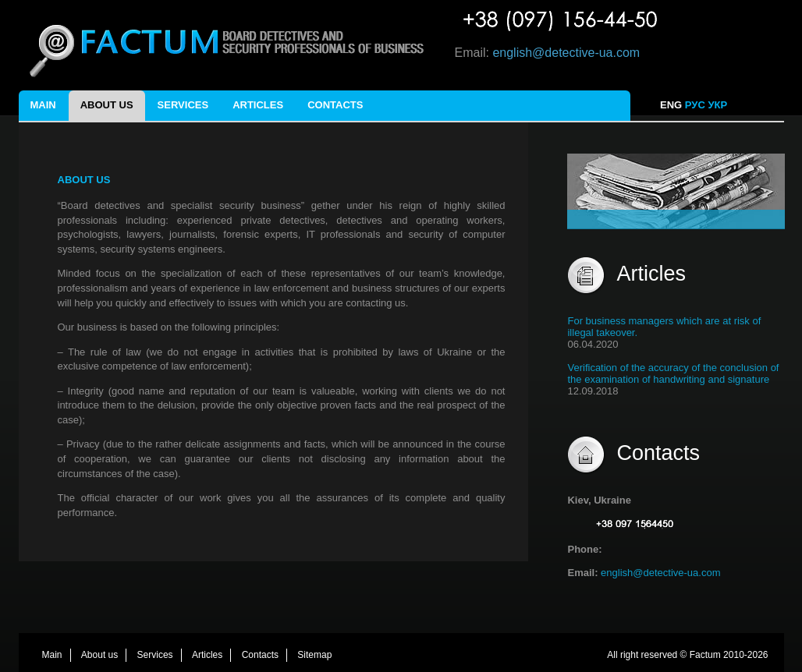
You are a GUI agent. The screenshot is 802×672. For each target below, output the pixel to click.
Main (43, 105)
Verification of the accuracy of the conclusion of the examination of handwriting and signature (673, 373)
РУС (695, 105)
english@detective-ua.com (566, 53)
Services (183, 105)
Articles (258, 105)
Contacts (335, 105)
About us (107, 105)
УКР (719, 105)
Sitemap (314, 655)
